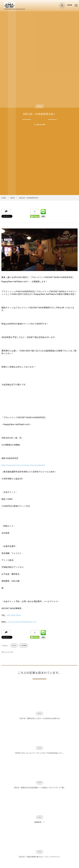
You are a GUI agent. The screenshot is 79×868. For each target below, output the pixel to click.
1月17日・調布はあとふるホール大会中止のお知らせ (39, 720)
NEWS (40, 106)
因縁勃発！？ (39, 823)
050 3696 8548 (14, 615)
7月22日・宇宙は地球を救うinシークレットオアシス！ (40, 858)
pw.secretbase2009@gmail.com (22, 622)
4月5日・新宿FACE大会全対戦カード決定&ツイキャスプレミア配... (39, 789)
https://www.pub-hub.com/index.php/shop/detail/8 (23, 465)
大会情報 (23, 645)
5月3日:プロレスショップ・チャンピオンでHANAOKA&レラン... (40, 754)
